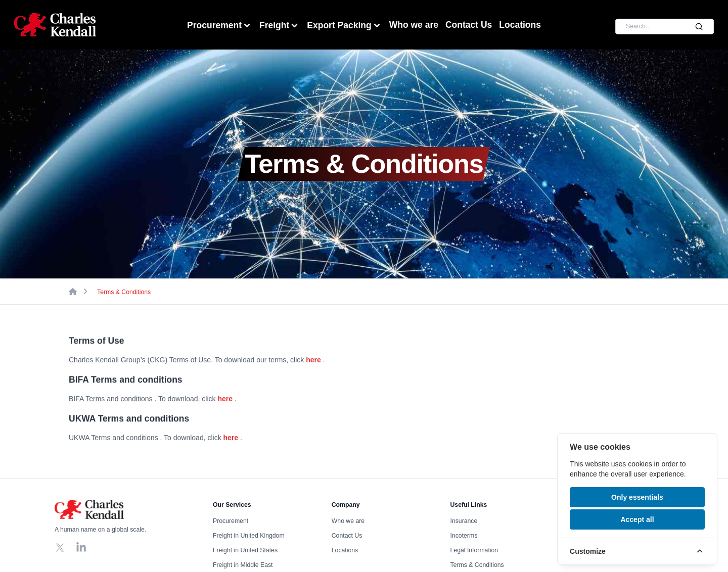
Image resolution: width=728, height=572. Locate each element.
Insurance (464, 521)
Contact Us (469, 25)
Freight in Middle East (243, 565)
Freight (280, 26)
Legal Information (474, 550)
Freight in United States (245, 550)
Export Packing (344, 26)
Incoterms (464, 536)
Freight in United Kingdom (249, 536)
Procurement (220, 26)
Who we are (414, 25)
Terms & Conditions (124, 292)
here (313, 360)
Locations (520, 25)
